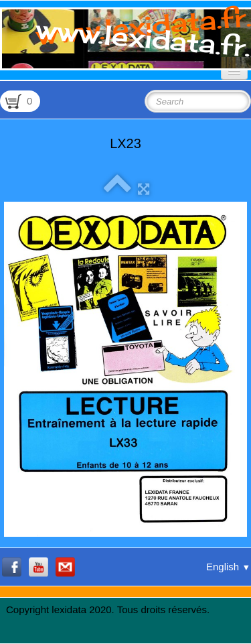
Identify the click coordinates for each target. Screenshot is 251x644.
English (228, 567)
